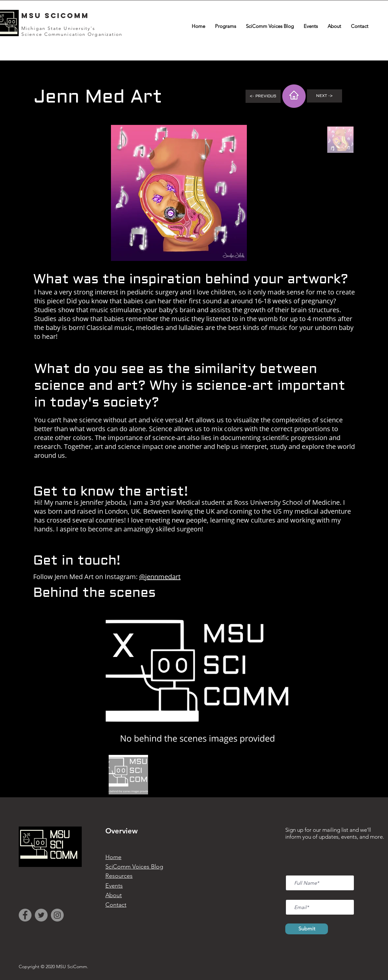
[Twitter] (41, 915)
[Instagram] (57, 915)
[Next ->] (324, 96)
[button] (226, 26)
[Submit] (307, 929)
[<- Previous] (263, 96)
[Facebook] (25, 915)
